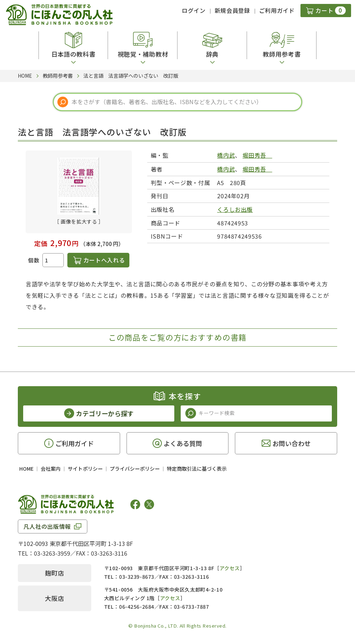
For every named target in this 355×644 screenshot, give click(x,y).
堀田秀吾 (257, 155)
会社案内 (51, 469)
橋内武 (226, 155)
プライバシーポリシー (135, 469)
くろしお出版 (235, 209)
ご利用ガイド (277, 10)
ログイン (194, 10)
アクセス (230, 568)
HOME (26, 469)
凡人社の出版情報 (47, 526)
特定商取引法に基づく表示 (197, 469)
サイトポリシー (85, 469)
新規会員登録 (232, 10)
